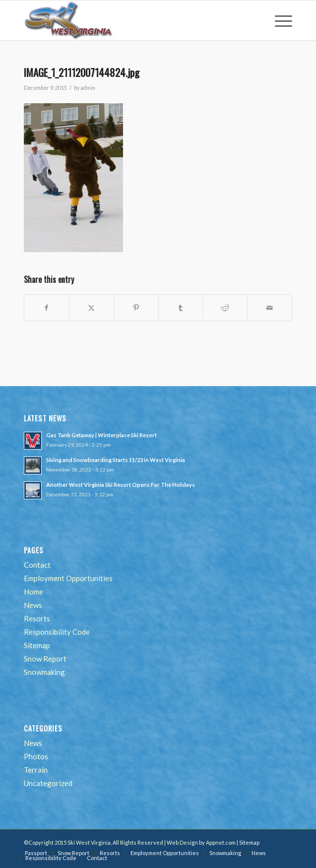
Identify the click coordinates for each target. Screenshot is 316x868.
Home (33, 592)
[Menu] (279, 20)
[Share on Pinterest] (136, 308)
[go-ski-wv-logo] (131, 20)
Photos (36, 756)
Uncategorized (48, 783)
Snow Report (45, 659)
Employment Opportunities (68, 578)
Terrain (36, 770)
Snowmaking (44, 672)
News (33, 605)
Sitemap (37, 645)
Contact (37, 565)
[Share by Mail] (270, 308)
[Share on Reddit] (225, 308)
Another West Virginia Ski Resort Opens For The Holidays (121, 485)
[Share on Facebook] (47, 308)
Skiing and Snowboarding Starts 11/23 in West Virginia (116, 460)
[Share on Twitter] (92, 308)
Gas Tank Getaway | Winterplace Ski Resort (101, 435)
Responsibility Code (57, 632)
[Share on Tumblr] (181, 308)
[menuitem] (279, 20)
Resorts (37, 618)
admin (88, 88)
